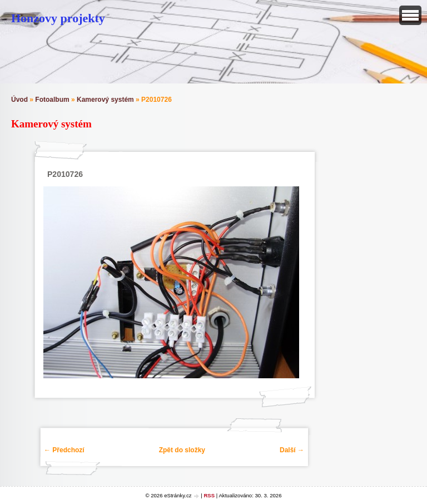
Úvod (19, 100)
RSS (209, 495)
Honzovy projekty (58, 18)
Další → (292, 450)
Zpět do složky (182, 450)
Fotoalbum (52, 100)
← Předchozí (64, 450)
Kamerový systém (105, 100)
